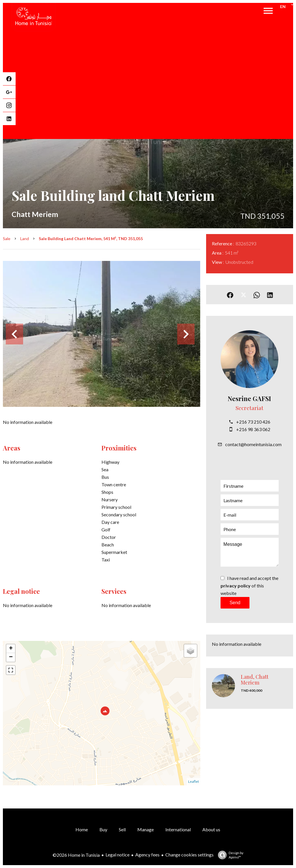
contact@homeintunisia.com (253, 444)
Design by (229, 855)
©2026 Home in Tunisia (76, 855)
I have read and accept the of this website (249, 586)
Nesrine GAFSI (249, 398)
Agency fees (147, 855)
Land (25, 239)
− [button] (11, 657)
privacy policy (236, 586)
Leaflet (194, 781)
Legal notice (118, 855)
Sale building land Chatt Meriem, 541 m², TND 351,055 (91, 239)
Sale (7, 239)
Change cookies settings (189, 855)
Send (235, 603)
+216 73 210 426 (253, 422)
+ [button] (11, 649)
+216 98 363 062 (253, 429)
